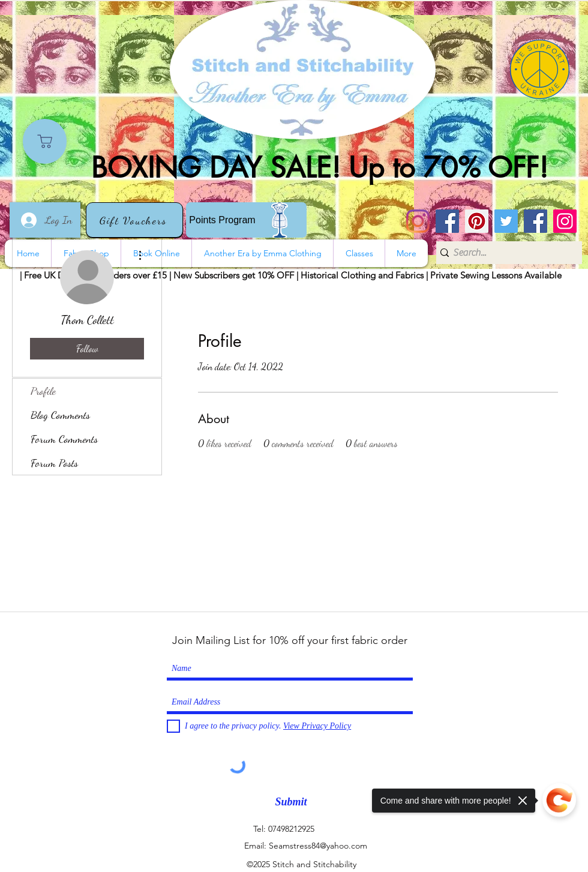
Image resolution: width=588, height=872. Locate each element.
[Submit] (291, 802)
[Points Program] (246, 220)
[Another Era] (535, 221)
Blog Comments (60, 415)
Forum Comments (64, 439)
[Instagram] (418, 221)
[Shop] (45, 141)
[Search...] (505, 253)
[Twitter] (506, 221)
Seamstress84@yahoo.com (318, 846)
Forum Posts (54, 463)
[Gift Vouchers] (134, 220)
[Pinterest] (477, 221)
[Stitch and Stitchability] (447, 221)
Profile (43, 391)
